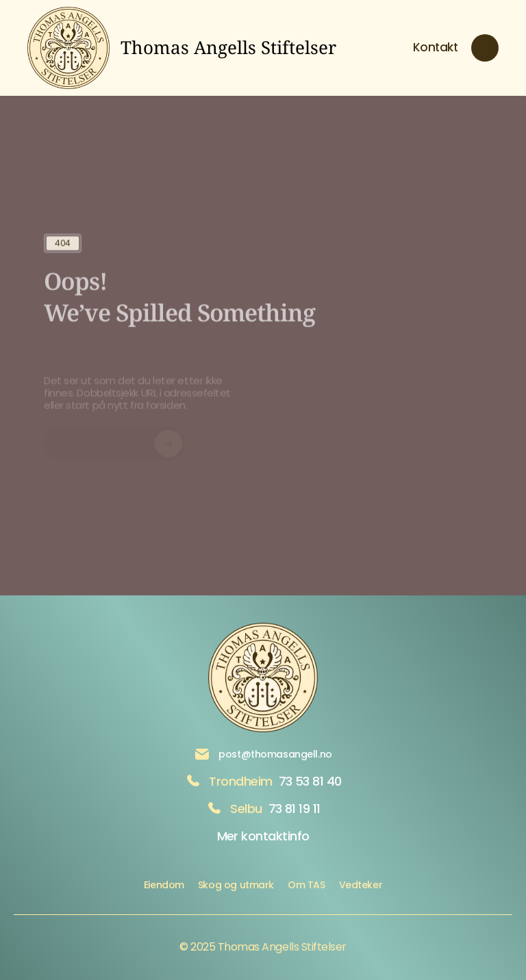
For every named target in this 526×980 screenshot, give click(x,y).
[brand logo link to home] (182, 48)
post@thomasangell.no (275, 754)
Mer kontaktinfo (263, 836)
